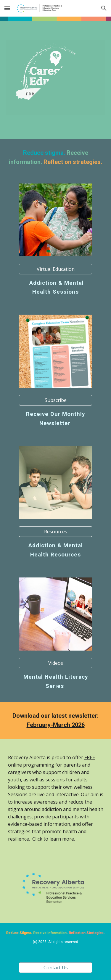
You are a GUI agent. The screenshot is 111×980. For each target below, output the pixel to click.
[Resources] (55, 532)
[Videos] (55, 663)
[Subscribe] (55, 400)
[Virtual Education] (55, 269)
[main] (56, 157)
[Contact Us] (55, 968)
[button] (7, 8)
